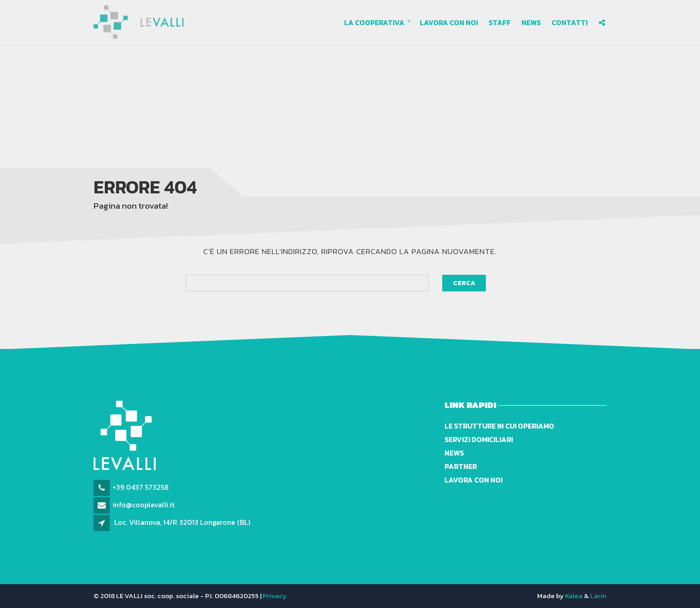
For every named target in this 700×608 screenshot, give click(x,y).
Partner (461, 466)
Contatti (570, 22)
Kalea (574, 596)
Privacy (275, 596)
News (531, 22)
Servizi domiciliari (479, 439)
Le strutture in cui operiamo (499, 426)
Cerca (464, 283)
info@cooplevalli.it (144, 505)
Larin (598, 596)
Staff (500, 22)
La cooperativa (374, 22)
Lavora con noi (449, 22)
